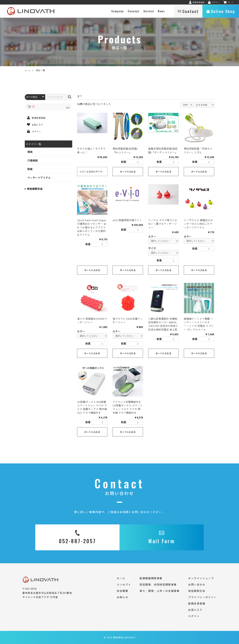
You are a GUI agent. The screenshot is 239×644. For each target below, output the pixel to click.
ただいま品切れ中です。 (92, 172)
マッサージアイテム (39, 178)
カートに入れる (128, 172)
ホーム (28, 70)
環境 (30, 152)
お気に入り (195, 610)
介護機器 (33, 160)
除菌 (30, 169)
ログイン (194, 616)
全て (80, 96)
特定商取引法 (34, 189)
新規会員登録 (197, 603)
